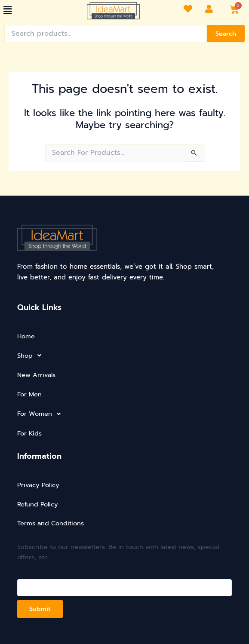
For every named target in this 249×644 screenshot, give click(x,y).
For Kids (29, 433)
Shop (32, 356)
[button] (7, 10)
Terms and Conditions (51, 523)
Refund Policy (38, 504)
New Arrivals (36, 375)
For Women (41, 414)
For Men (29, 394)
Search (226, 34)
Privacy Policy (38, 485)
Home (26, 336)
